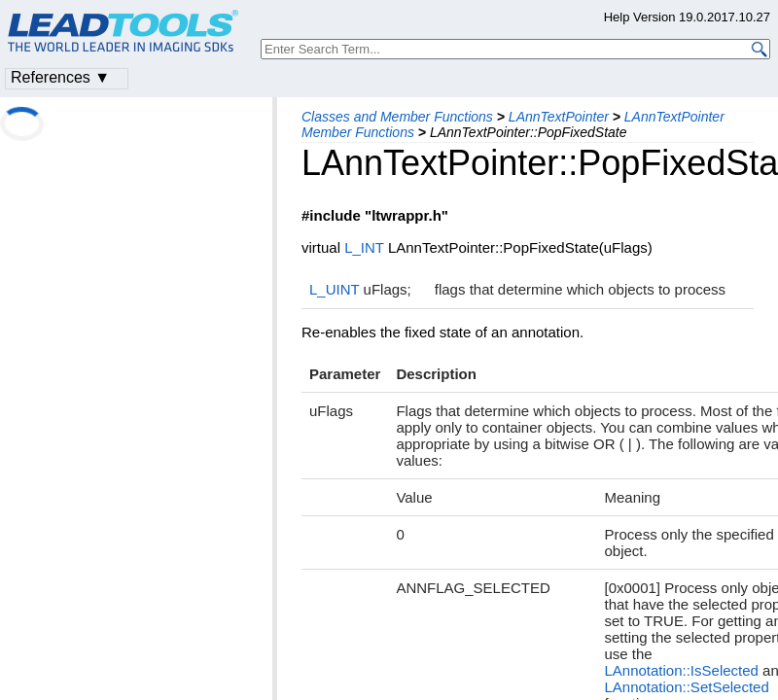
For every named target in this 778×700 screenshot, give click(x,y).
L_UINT (334, 289)
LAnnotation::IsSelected (681, 670)
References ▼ (60, 77)
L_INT (364, 247)
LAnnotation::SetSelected (686, 687)
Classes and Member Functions (397, 117)
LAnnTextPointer (559, 117)
